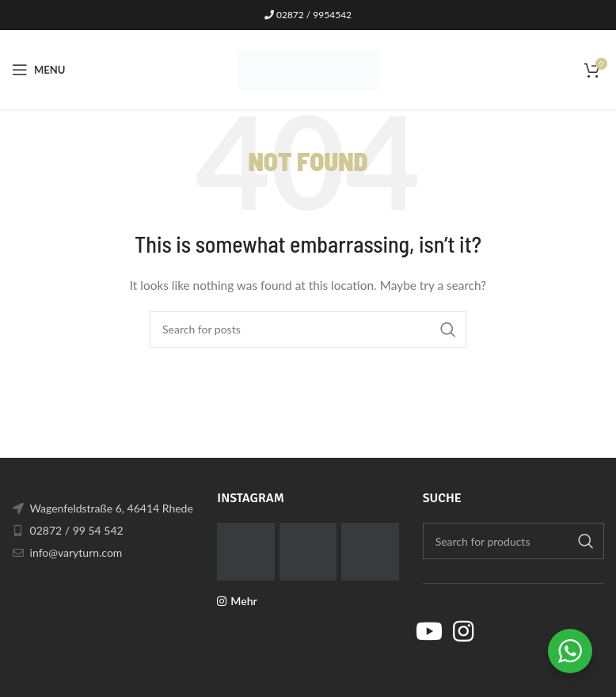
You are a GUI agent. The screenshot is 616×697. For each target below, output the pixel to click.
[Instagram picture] (245, 551)
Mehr (243, 601)
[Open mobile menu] (38, 70)
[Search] (308, 329)
